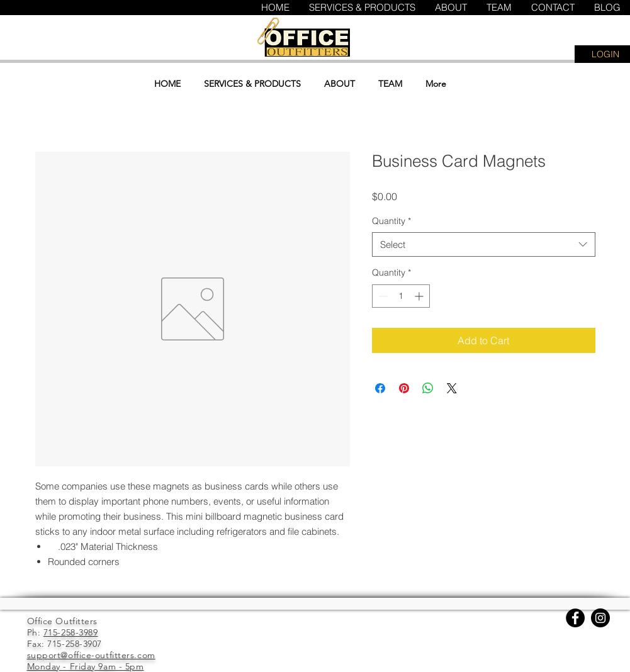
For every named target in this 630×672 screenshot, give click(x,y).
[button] (552, 43)
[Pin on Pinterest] (404, 388)
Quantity (391, 221)
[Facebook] (575, 618)
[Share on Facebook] (380, 388)
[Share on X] (452, 388)
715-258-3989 (71, 632)
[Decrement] (382, 296)
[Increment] (420, 296)
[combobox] (484, 244)
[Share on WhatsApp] (428, 388)
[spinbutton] (401, 296)
